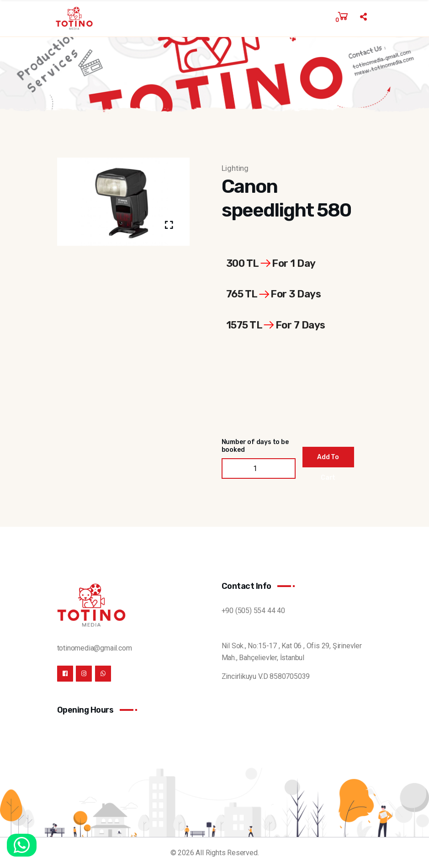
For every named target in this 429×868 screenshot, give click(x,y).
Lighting (235, 168)
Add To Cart (328, 460)
